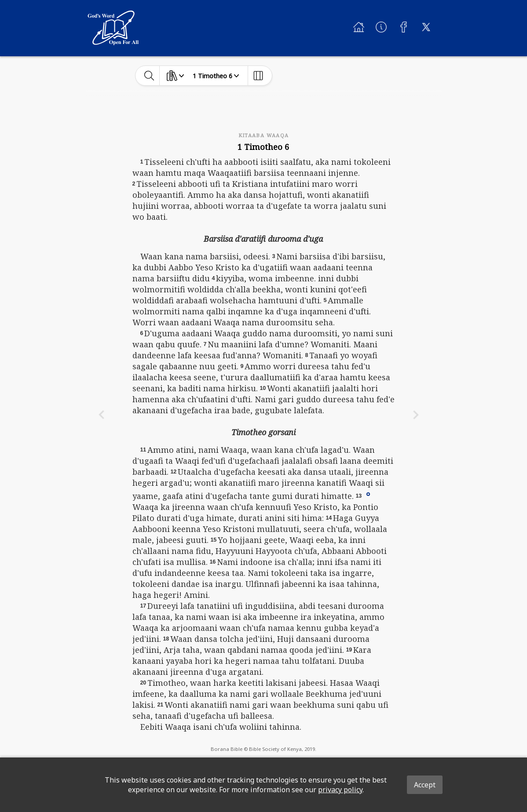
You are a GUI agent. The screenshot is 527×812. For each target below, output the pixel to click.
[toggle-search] (149, 76)
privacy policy (340, 790)
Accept (425, 785)
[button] (368, 494)
